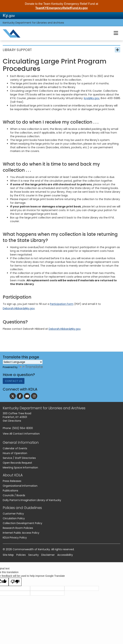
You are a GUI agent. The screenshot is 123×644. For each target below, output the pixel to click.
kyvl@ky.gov (92, 98)
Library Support (17, 50)
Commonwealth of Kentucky (31, 551)
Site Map (8, 556)
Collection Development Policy (22, 524)
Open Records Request (17, 464)
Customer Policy (13, 515)
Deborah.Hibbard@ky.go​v (19, 308)
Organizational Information (20, 487)
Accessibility (65, 556)
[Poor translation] (15, 583)
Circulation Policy (14, 520)
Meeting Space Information (20, 469)
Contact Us (14, 382)
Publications (10, 492)
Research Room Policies (18, 529)
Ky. (9, 15)
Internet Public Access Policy (21, 534)
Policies (21, 556)
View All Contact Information (21, 435)
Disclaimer (48, 556)
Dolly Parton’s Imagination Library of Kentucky (32, 501)
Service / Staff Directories (19, 459)
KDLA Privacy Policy (15, 539)
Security (34, 556)
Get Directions (12, 422)
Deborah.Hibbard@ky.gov (65, 329)
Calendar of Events (15, 450)
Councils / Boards (14, 497)
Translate (31, 367)
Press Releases (12, 482)
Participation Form (62, 304)
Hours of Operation (15, 454)
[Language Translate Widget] (23, 362)
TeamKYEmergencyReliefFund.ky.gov (61, 8)
